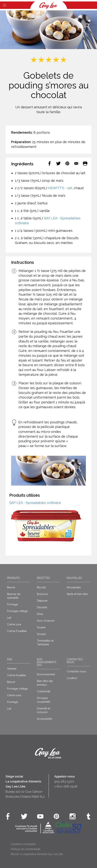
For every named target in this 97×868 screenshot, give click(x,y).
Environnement (46, 674)
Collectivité (44, 691)
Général (12, 669)
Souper (41, 627)
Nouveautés (74, 587)
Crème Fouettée (17, 631)
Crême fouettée (16, 675)
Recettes (43, 578)
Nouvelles (74, 578)
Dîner (40, 614)
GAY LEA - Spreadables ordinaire (35, 503)
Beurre (11, 587)
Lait (9, 618)
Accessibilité (44, 719)
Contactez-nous (75, 661)
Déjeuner (42, 601)
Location (72, 678)
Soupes (41, 634)
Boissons (42, 594)
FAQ (10, 659)
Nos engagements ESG (47, 662)
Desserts (42, 607)
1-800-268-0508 (66, 786)
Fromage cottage (17, 611)
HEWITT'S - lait (60, 188)
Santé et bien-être (77, 594)
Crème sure (14, 624)
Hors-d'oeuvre (46, 621)
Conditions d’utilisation (23, 844)
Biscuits (41, 587)
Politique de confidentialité (26, 849)
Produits (13, 578)
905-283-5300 (64, 781)
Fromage (12, 604)
